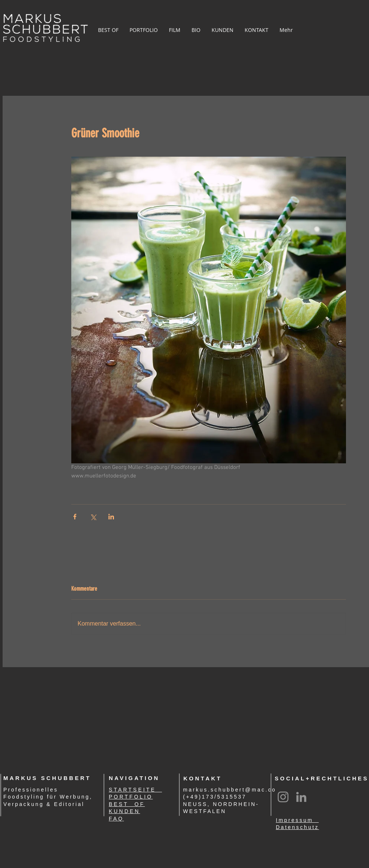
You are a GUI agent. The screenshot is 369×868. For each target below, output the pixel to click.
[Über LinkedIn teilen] (111, 517)
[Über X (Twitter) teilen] (93, 517)
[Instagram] (283, 797)
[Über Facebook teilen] (75, 517)
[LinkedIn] (301, 797)
